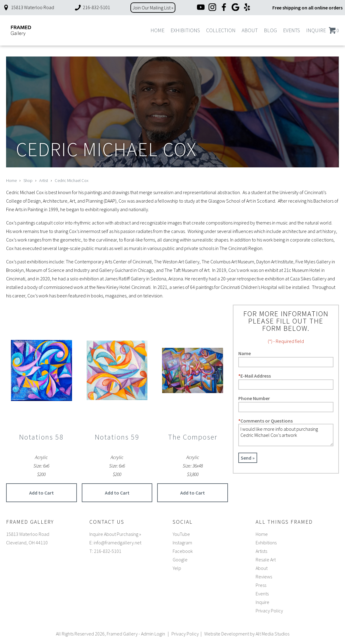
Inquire (316, 30)
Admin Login (153, 634)
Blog (270, 30)
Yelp (177, 568)
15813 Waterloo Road (28, 7)
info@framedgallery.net (117, 543)
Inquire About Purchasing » (115, 534)
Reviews (264, 577)
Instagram (182, 543)
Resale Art (266, 560)
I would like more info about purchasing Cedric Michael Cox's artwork (286, 435)
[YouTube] (201, 8)
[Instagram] (212, 8)
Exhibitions (185, 30)
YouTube (181, 534)
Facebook (183, 551)
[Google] (235, 8)
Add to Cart (41, 493)
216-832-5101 (92, 7)
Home (157, 30)
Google (180, 560)
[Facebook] (224, 8)
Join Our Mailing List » (153, 8)
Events (292, 30)
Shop (28, 180)
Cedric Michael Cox (72, 180)
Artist (44, 180)
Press (261, 585)
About (250, 30)
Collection (221, 30)
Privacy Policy (269, 611)
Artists (261, 551)
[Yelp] (247, 8)
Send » (248, 458)
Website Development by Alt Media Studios (247, 634)
